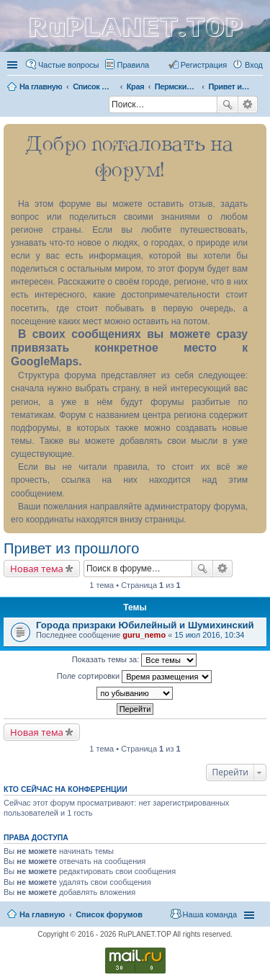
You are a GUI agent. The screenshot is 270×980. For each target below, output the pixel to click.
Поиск (228, 104)
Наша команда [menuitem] (210, 914)
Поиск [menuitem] (104, 106)
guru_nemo (144, 635)
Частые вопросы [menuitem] (69, 65)
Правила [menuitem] (134, 65)
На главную (42, 914)
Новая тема (37, 569)
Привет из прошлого (71, 548)
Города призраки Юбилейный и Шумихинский (145, 625)
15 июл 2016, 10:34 (209, 635)
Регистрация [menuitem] (204, 65)
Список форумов (109, 914)
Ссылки (14, 65)
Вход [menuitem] (254, 65)
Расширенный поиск (248, 104)
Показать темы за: (135, 660)
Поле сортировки (134, 677)
